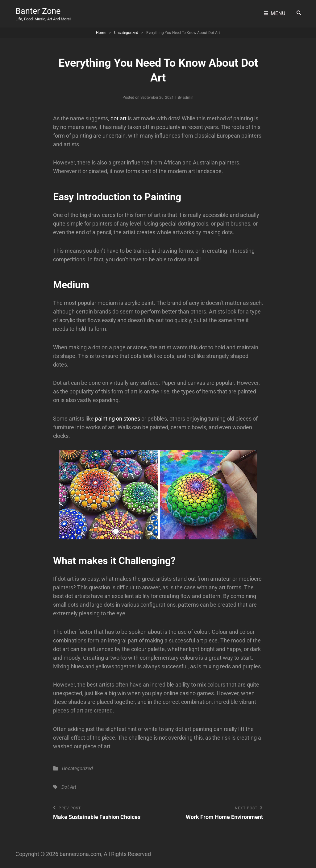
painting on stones (118, 417)
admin (188, 96)
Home (101, 31)
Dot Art (69, 785)
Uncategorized (126, 31)
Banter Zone (39, 11)
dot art (118, 117)
